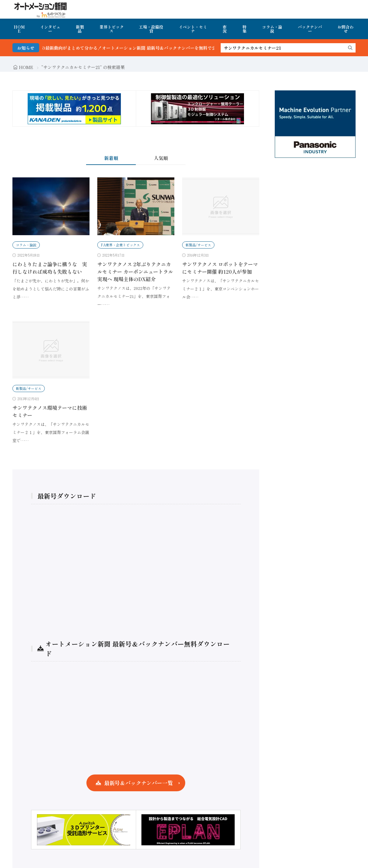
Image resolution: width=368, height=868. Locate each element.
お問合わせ (346, 29)
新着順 (111, 158)
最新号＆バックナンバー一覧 (138, 783)
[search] (350, 48)
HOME (19, 29)
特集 (244, 29)
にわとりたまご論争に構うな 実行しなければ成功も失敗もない (50, 268)
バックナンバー (310, 29)
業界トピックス (112, 29)
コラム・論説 (272, 29)
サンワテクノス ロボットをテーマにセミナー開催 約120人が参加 (220, 268)
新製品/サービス (198, 245)
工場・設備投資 (151, 29)
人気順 (161, 158)
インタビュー (50, 29)
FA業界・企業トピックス (120, 245)
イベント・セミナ (193, 29)
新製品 (80, 29)
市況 (225, 29)
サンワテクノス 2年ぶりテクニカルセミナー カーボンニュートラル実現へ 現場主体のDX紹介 (135, 272)
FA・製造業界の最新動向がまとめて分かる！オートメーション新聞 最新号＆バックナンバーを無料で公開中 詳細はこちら (146, 48)
